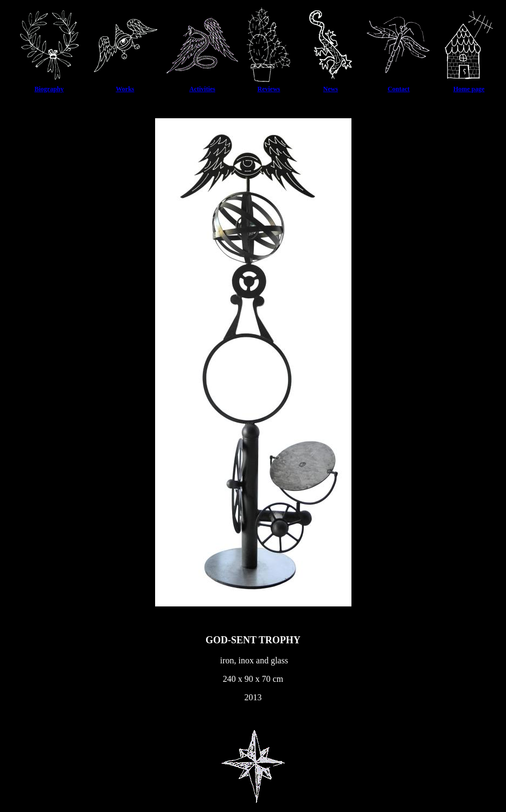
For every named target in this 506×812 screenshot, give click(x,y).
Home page (469, 89)
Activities (202, 89)
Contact (399, 89)
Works (125, 89)
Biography (49, 89)
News (331, 89)
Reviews (269, 89)
